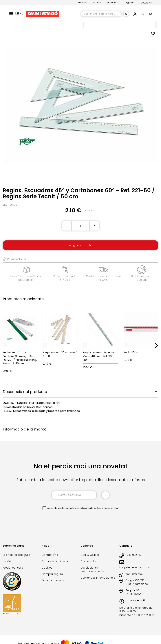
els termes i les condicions (74, 508)
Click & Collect (90, 555)
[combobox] (101, 14)
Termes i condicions (55, 561)
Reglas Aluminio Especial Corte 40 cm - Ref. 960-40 (99, 356)
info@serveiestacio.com (135, 567)
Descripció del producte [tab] (25, 392)
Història (8, 561)
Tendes (82, 2)
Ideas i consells (13, 568)
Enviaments (88, 561)
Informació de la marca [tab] (25, 429)
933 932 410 (134, 555)
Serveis (97, 2)
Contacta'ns (50, 555)
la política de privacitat (105, 508)
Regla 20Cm (131, 352)
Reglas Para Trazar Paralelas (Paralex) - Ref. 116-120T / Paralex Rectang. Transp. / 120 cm (20, 358)
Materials (112, 2)
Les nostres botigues (16, 555)
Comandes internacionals (98, 578)
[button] (146, 3)
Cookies (47, 568)
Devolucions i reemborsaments (92, 569)
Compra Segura (52, 574)
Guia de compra (53, 580)
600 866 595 (135, 574)
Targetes (129, 2)
